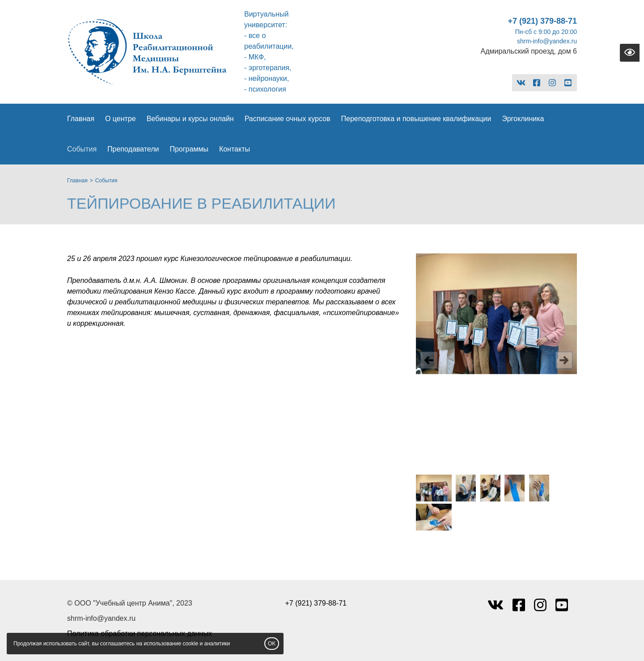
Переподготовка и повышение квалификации (416, 119)
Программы (189, 149)
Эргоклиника (523, 119)
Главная (81, 119)
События (82, 149)
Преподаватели (133, 149)
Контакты (235, 149)
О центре (121, 119)
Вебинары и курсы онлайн (190, 119)
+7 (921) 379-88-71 (542, 21)
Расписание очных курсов (288, 119)
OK (272, 644)
